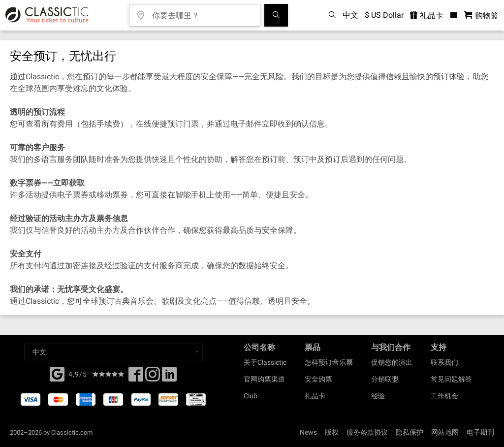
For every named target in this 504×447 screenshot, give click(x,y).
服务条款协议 (367, 432)
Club (251, 396)
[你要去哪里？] (202, 12)
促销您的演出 (392, 362)
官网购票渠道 (264, 379)
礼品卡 (315, 396)
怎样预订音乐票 (329, 362)
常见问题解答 (451, 379)
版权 (332, 432)
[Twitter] (153, 377)
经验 (378, 396)
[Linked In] (169, 377)
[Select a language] (113, 352)
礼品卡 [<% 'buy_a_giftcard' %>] (427, 16)
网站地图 (445, 432)
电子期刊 (480, 432)
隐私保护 (409, 432)
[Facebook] (57, 373)
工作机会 (444, 396)
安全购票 (318, 379)
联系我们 (444, 362)
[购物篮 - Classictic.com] (481, 16)
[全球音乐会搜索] (276, 15)
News (308, 432)
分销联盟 (385, 379)
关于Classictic (265, 362)
